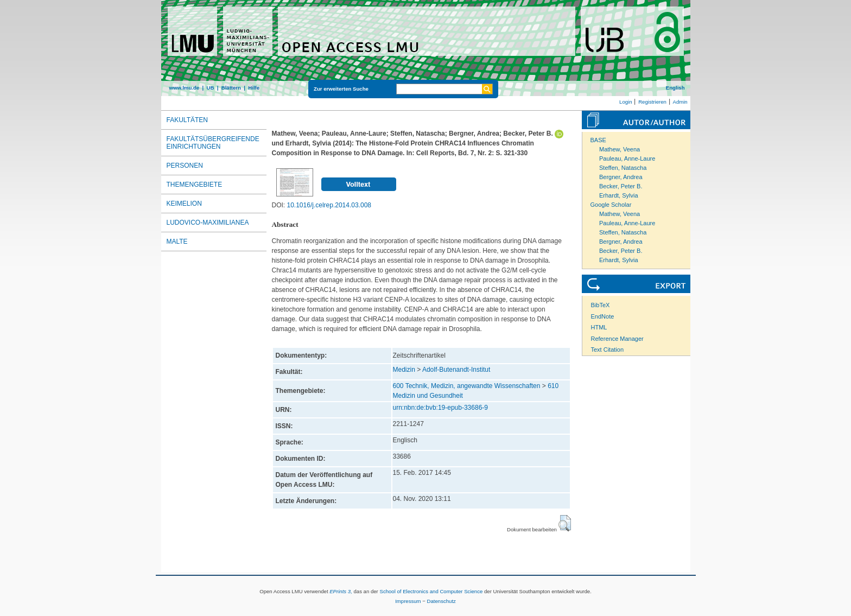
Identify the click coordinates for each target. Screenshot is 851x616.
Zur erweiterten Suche (341, 89)
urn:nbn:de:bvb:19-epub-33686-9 (440, 408)
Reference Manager (617, 339)
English (675, 88)
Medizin (404, 370)
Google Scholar (611, 205)
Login (625, 102)
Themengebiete (195, 185)
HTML (599, 327)
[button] (565, 523)
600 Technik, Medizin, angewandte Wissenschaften (467, 386)
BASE (598, 140)
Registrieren (652, 102)
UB (210, 88)
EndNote (603, 316)
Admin (680, 102)
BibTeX (601, 305)
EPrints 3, (341, 591)
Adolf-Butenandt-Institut (456, 370)
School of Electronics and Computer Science (431, 591)
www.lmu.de (185, 88)
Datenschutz (442, 601)
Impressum (408, 601)
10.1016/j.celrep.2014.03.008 (329, 205)
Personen (185, 166)
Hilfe (254, 88)
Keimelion (184, 204)
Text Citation (608, 350)
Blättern (231, 88)
